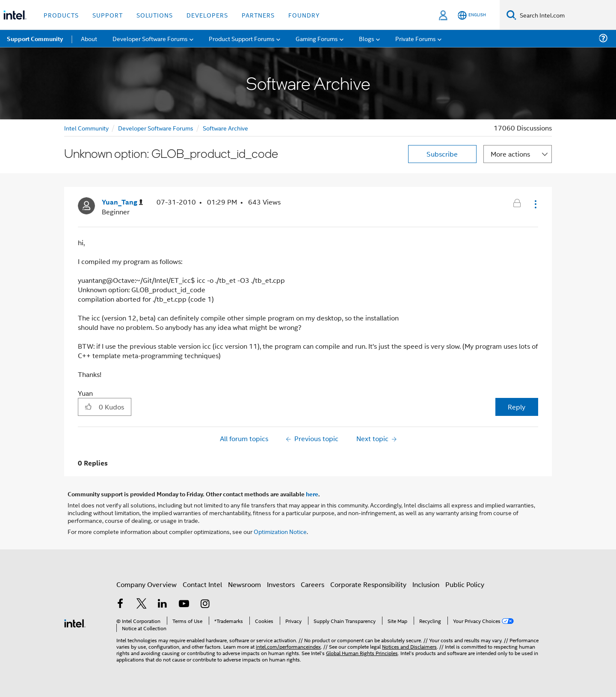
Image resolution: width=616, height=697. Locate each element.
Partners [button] (258, 15)
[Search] (511, 15)
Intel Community (86, 128)
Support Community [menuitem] (35, 39)
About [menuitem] (89, 38)
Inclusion (426, 584)
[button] (535, 204)
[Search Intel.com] (566, 15)
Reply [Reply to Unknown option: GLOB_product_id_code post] (517, 407)
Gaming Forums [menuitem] (317, 38)
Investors (281, 584)
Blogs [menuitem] (367, 38)
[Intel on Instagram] (205, 604)
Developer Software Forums (156, 128)
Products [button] (61, 15)
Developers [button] (207, 15)
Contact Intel (202, 584)
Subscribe (442, 154)
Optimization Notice (280, 531)
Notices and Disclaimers (409, 646)
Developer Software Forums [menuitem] (150, 38)
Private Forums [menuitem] (416, 38)
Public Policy (465, 584)
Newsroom (244, 584)
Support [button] (108, 15)
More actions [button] (510, 154)
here (312, 494)
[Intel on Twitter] (142, 604)
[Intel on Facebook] (120, 604)
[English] (472, 15)
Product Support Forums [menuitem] (242, 38)
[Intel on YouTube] (184, 604)
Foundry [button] (304, 15)
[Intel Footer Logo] (75, 622)
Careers (312, 584)
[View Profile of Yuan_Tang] (122, 202)
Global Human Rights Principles (362, 653)
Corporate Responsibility (368, 584)
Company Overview (147, 584)
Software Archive (225, 128)
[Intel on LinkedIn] (163, 604)
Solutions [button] (155, 15)
